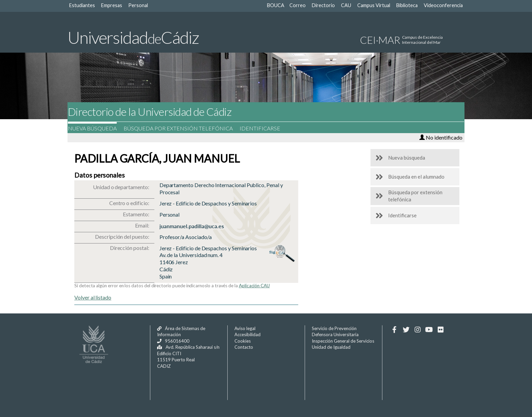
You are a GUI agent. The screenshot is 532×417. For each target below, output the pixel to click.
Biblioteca (407, 5)
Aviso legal (245, 328)
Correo (298, 5)
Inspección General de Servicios (343, 341)
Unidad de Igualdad (331, 347)
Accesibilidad (248, 334)
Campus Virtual (374, 5)
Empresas (112, 5)
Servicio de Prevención (334, 328)
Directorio (323, 5)
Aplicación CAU (254, 286)
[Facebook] (394, 330)
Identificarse (265, 128)
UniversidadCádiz (133, 37)
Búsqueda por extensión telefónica (183, 128)
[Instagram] (417, 330)
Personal (138, 5)
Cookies (243, 341)
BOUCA (276, 5)
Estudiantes (82, 5)
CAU (346, 5)
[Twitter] (406, 330)
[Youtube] (429, 330)
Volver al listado (93, 297)
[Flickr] (441, 330)
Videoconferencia (443, 5)
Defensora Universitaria (335, 334)
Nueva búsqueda (97, 128)
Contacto (244, 347)
